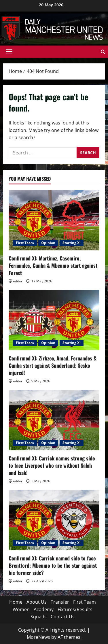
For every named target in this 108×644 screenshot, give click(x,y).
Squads (39, 617)
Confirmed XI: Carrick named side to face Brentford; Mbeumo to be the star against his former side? (53, 565)
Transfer (60, 602)
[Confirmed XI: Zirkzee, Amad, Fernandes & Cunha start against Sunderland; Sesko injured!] (54, 320)
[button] (9, 52)
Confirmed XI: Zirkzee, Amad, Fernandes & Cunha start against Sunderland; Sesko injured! (53, 365)
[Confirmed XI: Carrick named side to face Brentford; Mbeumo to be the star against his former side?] (54, 520)
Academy (44, 609)
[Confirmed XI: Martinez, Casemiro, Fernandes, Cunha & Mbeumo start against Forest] (54, 220)
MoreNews (38, 637)
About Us (37, 602)
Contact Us (63, 617)
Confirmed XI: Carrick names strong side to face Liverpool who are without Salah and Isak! (52, 465)
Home (16, 602)
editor (18, 281)
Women (21, 609)
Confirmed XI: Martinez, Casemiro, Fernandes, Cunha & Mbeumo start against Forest (53, 265)
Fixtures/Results (75, 609)
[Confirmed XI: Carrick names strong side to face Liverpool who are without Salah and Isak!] (54, 420)
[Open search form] (103, 52)
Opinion (48, 243)
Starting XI (72, 243)
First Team (25, 243)
